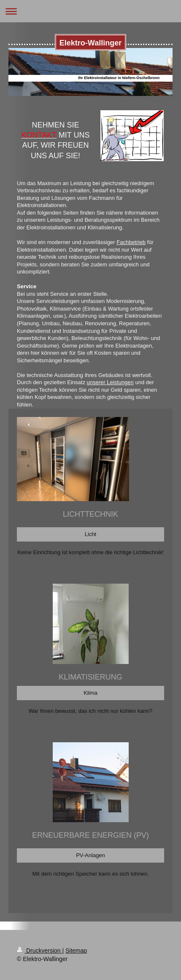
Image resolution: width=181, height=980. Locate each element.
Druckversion (39, 951)
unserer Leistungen (110, 382)
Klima (90, 693)
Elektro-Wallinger (90, 43)
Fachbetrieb (131, 242)
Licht (90, 534)
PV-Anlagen (90, 855)
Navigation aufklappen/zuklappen (90, 11)
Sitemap (76, 951)
